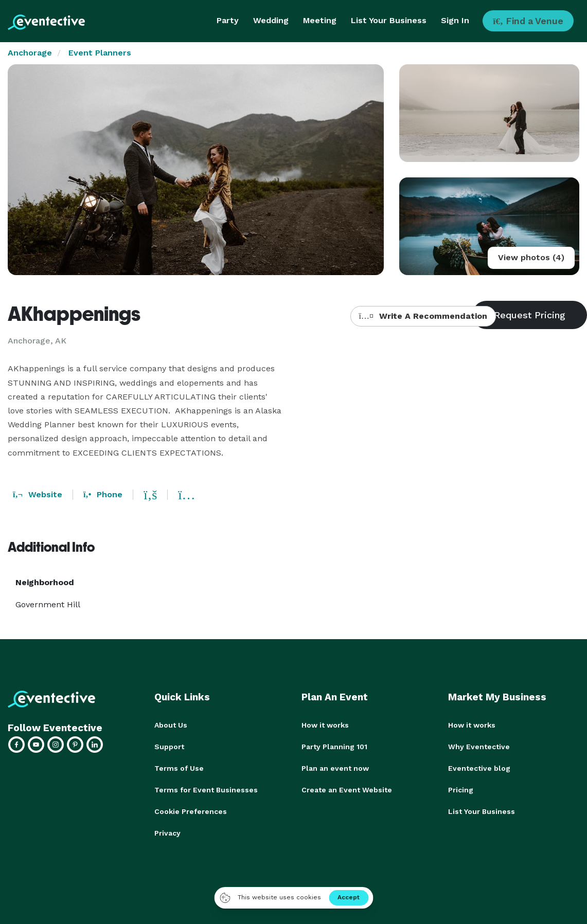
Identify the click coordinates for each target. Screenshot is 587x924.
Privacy (167, 833)
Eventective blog (479, 768)
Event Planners (100, 53)
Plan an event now (335, 768)
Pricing (461, 790)
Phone (103, 494)
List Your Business (389, 20)
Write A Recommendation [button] (423, 316)
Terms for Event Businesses (206, 790)
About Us (171, 725)
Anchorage (30, 53)
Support (169, 747)
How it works (325, 725)
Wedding (271, 20)
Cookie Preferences (191, 811)
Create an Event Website (347, 790)
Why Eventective (479, 747)
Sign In (455, 20)
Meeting (320, 20)
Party (228, 20)
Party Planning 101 (334, 747)
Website (38, 494)
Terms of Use (179, 768)
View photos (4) (531, 257)
